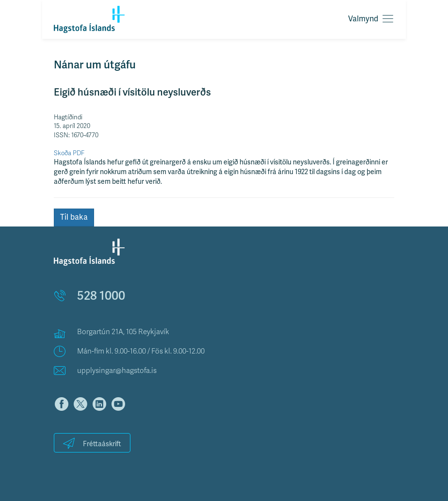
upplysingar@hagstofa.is (117, 371)
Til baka (74, 217)
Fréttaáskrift (92, 443)
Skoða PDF (69, 153)
